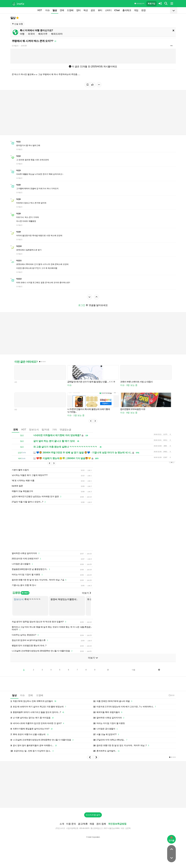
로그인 (82, 305)
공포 (93, 10)
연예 (62, 10)
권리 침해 (101, 824)
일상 (55, 10)
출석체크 (127, 10)
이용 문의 (71, 824)
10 (108, 670)
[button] (91, 421)
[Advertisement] (80, 528)
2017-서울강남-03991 (112, 828)
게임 (136, 10)
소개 (62, 824)
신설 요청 (17, 24)
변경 (143, 10)
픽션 (86, 10)
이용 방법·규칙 (139, 4)
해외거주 (43, 34)
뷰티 (100, 10)
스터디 (108, 10)
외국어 (31, 34)
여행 (22, 34)
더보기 (86, 593)
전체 (16, 430)
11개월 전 (15, 46)
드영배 (70, 10)
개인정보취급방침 (117, 824)
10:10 (171, 695)
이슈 (47, 10)
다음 (133, 670)
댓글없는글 (65, 430)
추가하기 (25, 593)
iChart (117, 10)
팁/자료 (45, 430)
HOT (40, 10)
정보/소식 (34, 430)
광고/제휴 (83, 824)
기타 (55, 430)
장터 (78, 10)
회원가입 (151, 4)
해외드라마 (57, 34)
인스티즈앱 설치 (93, 815)
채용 (92, 824)
